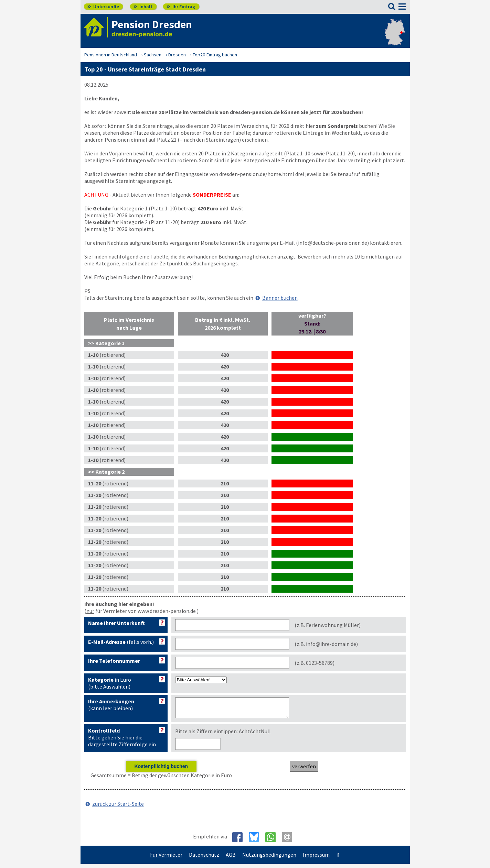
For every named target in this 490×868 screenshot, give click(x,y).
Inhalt (143, 7)
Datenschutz (204, 859)
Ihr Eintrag (181, 7)
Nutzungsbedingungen (269, 859)
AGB (231, 859)
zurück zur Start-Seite (118, 808)
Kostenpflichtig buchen (161, 770)
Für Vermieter (166, 859)
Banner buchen (280, 298)
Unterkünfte (103, 7)
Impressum (316, 859)
